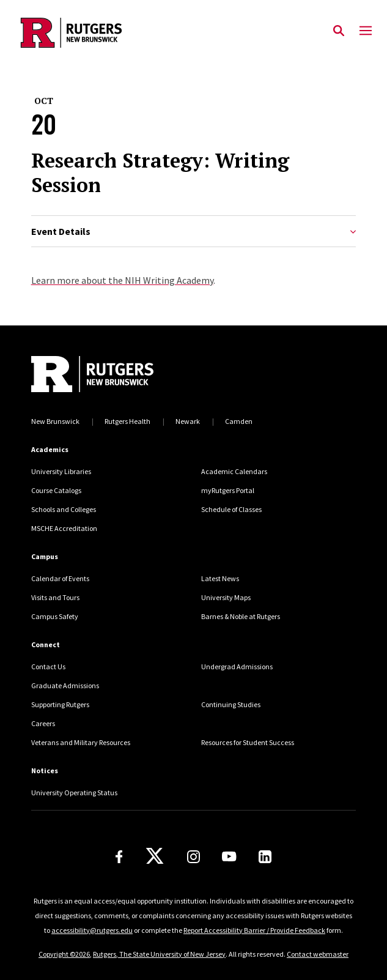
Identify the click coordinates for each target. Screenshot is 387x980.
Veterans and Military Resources (81, 742)
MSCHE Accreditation (64, 528)
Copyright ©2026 (64, 954)
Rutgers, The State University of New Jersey (159, 954)
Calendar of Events (60, 578)
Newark (188, 421)
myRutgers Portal (228, 490)
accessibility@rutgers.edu (92, 930)
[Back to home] (114, 374)
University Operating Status (74, 793)
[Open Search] (339, 31)
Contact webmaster (318, 954)
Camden (239, 421)
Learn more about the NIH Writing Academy (122, 280)
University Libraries (61, 471)
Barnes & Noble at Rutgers (241, 616)
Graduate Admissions (65, 685)
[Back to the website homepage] (71, 33)
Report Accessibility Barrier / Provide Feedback (254, 930)
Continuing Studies (231, 704)
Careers (43, 723)
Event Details (194, 232)
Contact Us (48, 666)
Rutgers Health (127, 421)
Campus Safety (55, 616)
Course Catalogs (56, 490)
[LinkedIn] (265, 857)
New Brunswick (55, 421)
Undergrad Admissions (237, 666)
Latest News (220, 578)
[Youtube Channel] (229, 856)
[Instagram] (193, 857)
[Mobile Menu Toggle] (366, 31)
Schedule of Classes (231, 509)
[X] (155, 856)
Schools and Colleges (64, 509)
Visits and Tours (55, 597)
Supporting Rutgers (60, 704)
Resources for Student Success (248, 742)
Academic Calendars (234, 471)
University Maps (226, 597)
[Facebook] (119, 857)
